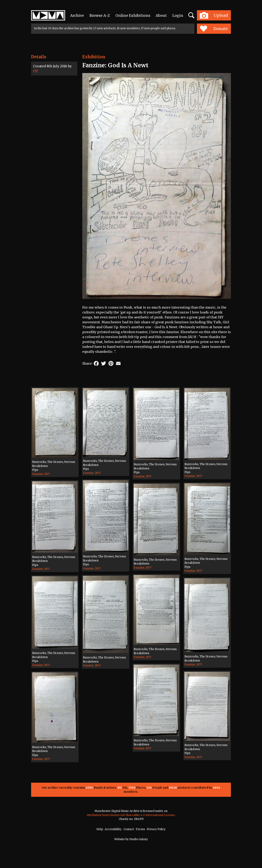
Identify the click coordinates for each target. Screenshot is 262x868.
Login (178, 15)
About (161, 15)
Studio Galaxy (139, 839)
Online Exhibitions (133, 15)
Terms (140, 829)
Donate (214, 29)
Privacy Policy (156, 829)
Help (100, 829)
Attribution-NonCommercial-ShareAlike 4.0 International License (131, 815)
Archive (77, 15)
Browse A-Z (100, 15)
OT (36, 71)
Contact (129, 829)
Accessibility (113, 829)
